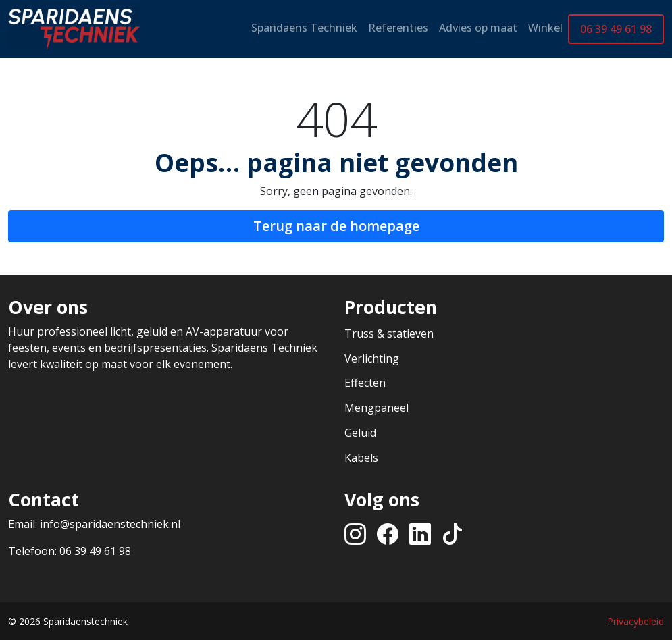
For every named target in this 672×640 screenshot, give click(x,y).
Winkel (545, 28)
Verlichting (372, 358)
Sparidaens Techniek (304, 28)
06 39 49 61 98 (616, 29)
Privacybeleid (636, 621)
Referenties (398, 28)
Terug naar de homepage (336, 226)
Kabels (361, 458)
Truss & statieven (389, 334)
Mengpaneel (377, 408)
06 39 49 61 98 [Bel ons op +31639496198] (95, 551)
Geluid (360, 433)
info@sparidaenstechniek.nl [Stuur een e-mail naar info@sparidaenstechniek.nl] (110, 524)
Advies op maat (478, 28)
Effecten (365, 383)
